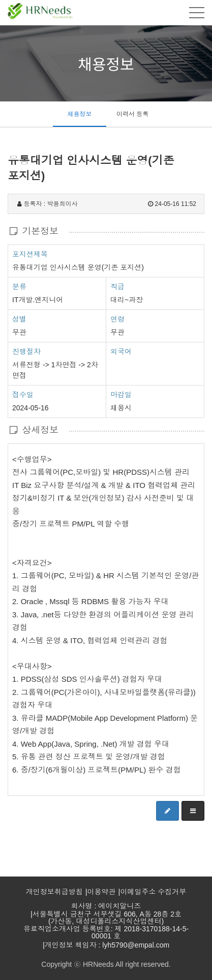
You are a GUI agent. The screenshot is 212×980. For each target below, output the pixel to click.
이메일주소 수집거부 (153, 892)
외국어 (121, 352)
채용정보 (79, 114)
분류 (19, 286)
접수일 (23, 394)
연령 (117, 319)
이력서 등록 (132, 114)
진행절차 (26, 351)
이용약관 (102, 892)
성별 (19, 319)
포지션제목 (30, 254)
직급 (117, 287)
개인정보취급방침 (54, 892)
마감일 (121, 395)
